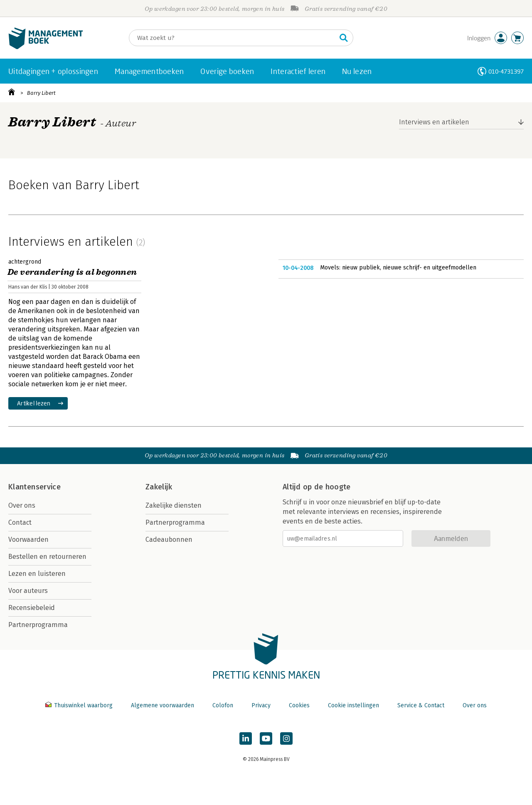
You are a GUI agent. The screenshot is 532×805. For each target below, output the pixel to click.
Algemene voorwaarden (163, 705)
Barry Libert (41, 93)
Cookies (299, 705)
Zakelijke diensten (174, 505)
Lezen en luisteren (37, 574)
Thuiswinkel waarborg (80, 705)
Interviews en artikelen (434, 122)
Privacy (261, 705)
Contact (20, 522)
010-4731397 (506, 71)
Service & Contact (421, 705)
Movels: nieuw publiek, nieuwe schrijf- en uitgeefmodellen (398, 268)
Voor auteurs (28, 591)
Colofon (223, 705)
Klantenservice (34, 487)
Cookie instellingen (353, 705)
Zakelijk (159, 487)
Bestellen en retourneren (47, 557)
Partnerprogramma (38, 625)
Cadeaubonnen (169, 540)
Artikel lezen (34, 403)
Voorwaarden (28, 540)
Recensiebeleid (32, 608)
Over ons (22, 505)
